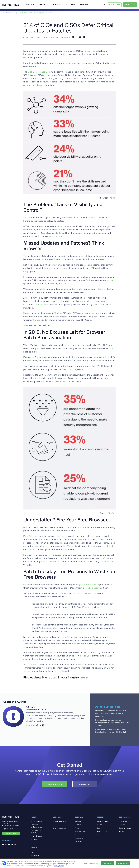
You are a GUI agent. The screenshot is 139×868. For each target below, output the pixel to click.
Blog (16, 13)
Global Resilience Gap (39, 72)
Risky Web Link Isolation (36, 832)
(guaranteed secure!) (89, 585)
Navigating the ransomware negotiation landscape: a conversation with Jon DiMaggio (112, 714)
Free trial (122, 825)
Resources (71, 5)
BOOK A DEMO (11, 834)
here (84, 677)
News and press (80, 831)
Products (30, 5)
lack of (110, 280)
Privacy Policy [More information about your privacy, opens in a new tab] (59, 866)
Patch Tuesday (92, 588)
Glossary (100, 835)
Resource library (102, 821)
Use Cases (43, 5)
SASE (55, 825)
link (37, 725)
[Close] (136, 863)
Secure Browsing (36, 836)
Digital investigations (60, 821)
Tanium (112, 198)
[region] (69, 863)
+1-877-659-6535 (8, 829)
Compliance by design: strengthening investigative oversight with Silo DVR (111, 731)
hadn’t (112, 348)
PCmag (37, 320)
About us (78, 821)
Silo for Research (36, 821)
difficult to (40, 304)
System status (35, 855)
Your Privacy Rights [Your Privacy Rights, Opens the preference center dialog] (91, 863)
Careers (77, 835)
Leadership (79, 825)
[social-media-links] (3, 844)
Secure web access (59, 828)
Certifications (79, 838)
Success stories (102, 831)
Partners (57, 5)
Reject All (108, 863)
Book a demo (123, 821)
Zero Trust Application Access (37, 826)
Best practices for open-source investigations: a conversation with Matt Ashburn (112, 723)
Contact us (78, 842)
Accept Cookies (123, 863)
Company (84, 5)
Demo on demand (125, 828)
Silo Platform (35, 839)
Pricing (121, 831)
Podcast (100, 825)
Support (33, 852)
